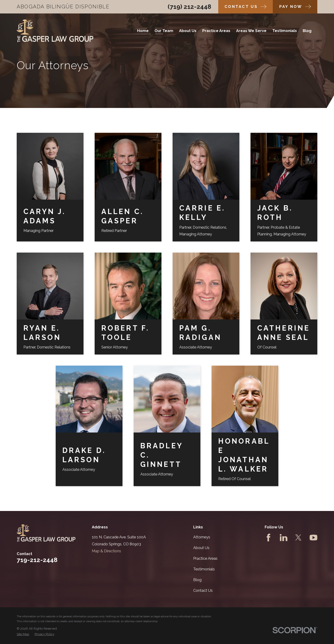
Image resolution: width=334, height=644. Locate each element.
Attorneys (202, 537)
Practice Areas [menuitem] (216, 31)
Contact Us (203, 590)
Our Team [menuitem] (164, 31)
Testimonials (204, 569)
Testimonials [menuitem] (285, 31)
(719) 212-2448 (189, 7)
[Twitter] (298, 538)
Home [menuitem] (143, 31)
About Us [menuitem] (188, 31)
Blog (197, 580)
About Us (201, 548)
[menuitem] (23, 634)
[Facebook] (268, 538)
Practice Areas (205, 558)
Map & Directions (106, 551)
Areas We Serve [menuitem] (251, 31)
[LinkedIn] (284, 538)
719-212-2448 (37, 560)
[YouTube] (313, 538)
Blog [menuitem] (307, 31)
